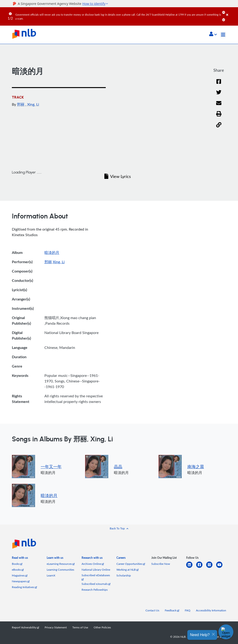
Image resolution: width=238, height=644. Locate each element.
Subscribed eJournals (96, 584)
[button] (213, 34)
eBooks (18, 570)
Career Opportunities (131, 564)
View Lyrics (118, 176)
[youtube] (221, 567)
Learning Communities (60, 570)
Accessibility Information (211, 610)
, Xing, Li (32, 104)
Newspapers (21, 581)
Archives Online (93, 564)
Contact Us (152, 610)
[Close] (231, 11)
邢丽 (21, 104)
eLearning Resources (61, 564)
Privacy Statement (56, 627)
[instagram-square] (211, 567)
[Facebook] (219, 84)
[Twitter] (219, 95)
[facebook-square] (201, 567)
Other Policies (102, 627)
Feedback (172, 610)
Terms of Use (80, 627)
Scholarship (124, 575)
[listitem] (20, 559)
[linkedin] (191, 567)
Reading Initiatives (24, 587)
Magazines (20, 575)
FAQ (188, 610)
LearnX (51, 575)
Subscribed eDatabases (96, 577)
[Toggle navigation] (223, 35)
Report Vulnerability (25, 627)
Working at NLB (127, 570)
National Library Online (96, 570)
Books (17, 564)
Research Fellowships (95, 590)
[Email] (219, 106)
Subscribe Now (161, 564)
